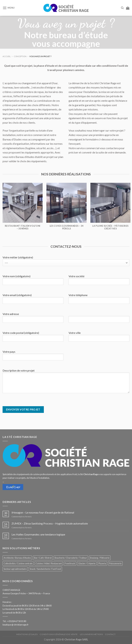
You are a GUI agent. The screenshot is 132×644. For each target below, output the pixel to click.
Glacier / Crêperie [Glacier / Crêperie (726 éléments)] (87, 563)
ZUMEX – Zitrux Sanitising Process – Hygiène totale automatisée (50, 523)
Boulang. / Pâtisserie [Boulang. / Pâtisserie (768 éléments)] (100, 558)
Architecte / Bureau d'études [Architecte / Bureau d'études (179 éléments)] (17, 558)
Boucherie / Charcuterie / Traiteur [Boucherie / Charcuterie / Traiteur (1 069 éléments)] (71, 558)
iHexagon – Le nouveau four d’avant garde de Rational (43, 512)
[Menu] (9, 8)
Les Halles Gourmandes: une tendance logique (38, 534)
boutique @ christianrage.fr (16, 625)
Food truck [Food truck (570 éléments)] (70, 563)
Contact (110, 634)
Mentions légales (27, 634)
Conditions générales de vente (59, 634)
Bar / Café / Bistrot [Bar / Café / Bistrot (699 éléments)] (43, 558)
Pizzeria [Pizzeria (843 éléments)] (102, 563)
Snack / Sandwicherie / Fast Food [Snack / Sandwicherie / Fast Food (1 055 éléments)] (45, 569)
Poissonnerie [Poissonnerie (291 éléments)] (115, 563)
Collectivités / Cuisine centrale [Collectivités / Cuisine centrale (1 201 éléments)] (18, 563)
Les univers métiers (91, 634)
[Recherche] (122, 8)
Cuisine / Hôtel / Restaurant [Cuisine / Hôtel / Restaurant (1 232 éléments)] (49, 563)
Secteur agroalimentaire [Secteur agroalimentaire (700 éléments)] (15, 569)
